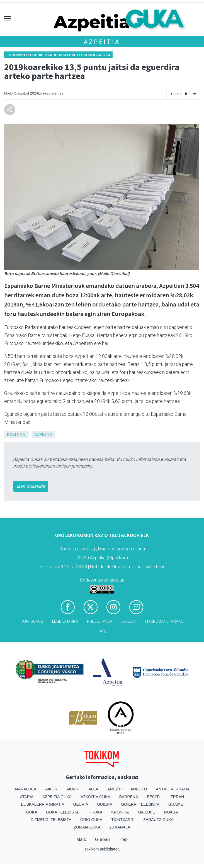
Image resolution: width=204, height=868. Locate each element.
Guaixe (176, 804)
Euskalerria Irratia (42, 804)
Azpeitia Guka (57, 797)
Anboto (139, 789)
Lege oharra (65, 621)
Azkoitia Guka (95, 797)
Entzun (179, 94)
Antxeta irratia (173, 789)
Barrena (129, 797)
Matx (81, 839)
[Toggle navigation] (8, 19)
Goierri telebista (140, 804)
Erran (177, 797)
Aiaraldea (25, 789)
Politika (16, 434)
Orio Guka (91, 820)
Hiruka (95, 812)
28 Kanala (120, 827)
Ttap (123, 839)
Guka (32, 812)
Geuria (81, 804)
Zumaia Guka (87, 827)
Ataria (27, 797)
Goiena (105, 804)
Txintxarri (123, 820)
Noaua (171, 812)
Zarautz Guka (158, 820)
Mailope (146, 812)
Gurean (102, 839)
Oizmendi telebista (51, 820)
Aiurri (73, 789)
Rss (102, 632)
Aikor (51, 789)
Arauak (129, 621)
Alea (93, 789)
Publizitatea (100, 621)
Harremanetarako (164, 621)
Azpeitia (102, 42)
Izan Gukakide (31, 486)
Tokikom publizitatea (102, 849)
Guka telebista (62, 812)
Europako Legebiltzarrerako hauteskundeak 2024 (58, 55)
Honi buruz (32, 621)
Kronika (120, 812)
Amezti (114, 789)
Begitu (154, 797)
